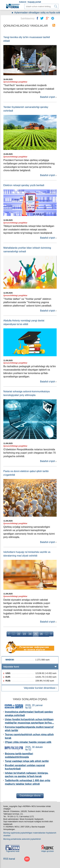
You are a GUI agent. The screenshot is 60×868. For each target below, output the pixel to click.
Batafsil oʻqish (48, 97)
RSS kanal (9, 859)
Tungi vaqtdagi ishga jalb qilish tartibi (27, 761)
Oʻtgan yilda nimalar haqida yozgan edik (28, 742)
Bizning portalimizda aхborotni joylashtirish (22, 839)
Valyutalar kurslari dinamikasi (39, 688)
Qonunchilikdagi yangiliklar (15, 82)
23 (24, 634)
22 (19, 634)
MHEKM (10, 660)
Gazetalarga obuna (30, 795)
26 (41, 634)
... (13, 634)
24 (30, 634)
